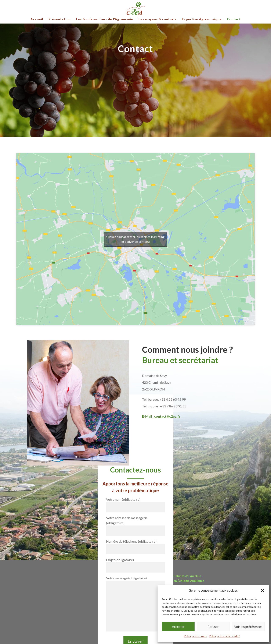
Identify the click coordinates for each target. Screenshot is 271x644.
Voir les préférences (248, 627)
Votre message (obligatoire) (135, 604)
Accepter (178, 627)
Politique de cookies (196, 636)
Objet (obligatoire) (135, 564)
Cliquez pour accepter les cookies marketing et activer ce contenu (135, 239)
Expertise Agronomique (202, 19)
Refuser (213, 627)
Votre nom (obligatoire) (135, 503)
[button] (263, 591)
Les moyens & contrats (158, 19)
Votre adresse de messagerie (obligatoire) (135, 524)
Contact (234, 19)
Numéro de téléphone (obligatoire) (135, 545)
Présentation (60, 19)
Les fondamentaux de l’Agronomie (105, 19)
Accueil (37, 19)
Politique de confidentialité (225, 636)
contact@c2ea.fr (167, 416)
